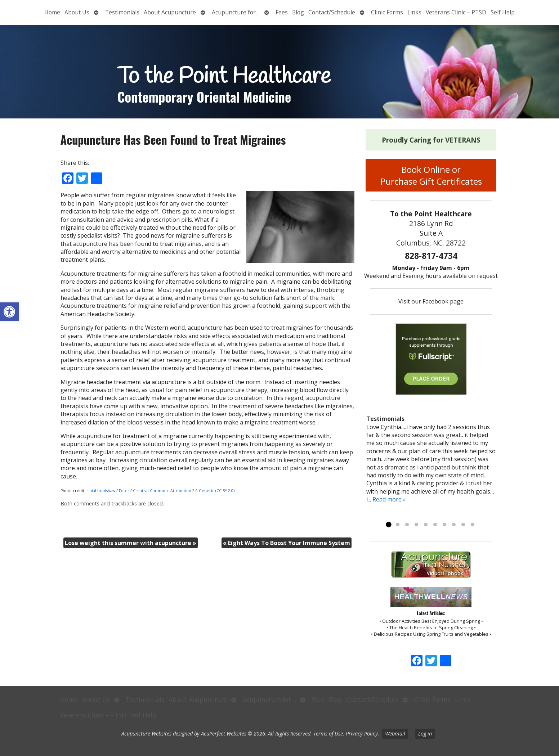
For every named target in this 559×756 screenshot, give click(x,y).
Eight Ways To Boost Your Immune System (287, 543)
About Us (77, 12)
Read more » (389, 499)
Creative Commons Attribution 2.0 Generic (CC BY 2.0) (184, 491)
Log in (425, 733)
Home (52, 12)
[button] (9, 312)
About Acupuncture (170, 12)
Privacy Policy (362, 733)
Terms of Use (328, 733)
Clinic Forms (387, 12)
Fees (282, 12)
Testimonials (122, 12)
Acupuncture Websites (146, 733)
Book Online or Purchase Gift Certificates (431, 175)
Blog (298, 12)
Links (414, 12)
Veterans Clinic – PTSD (456, 12)
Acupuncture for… (236, 12)
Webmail (395, 733)
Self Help (503, 12)
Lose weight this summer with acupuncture (131, 543)
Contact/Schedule (332, 12)
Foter (124, 491)
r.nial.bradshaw (101, 491)
